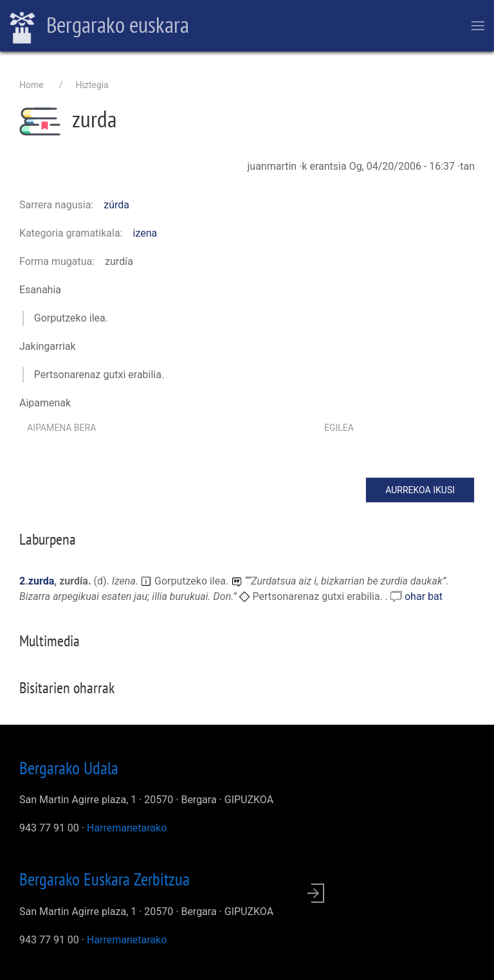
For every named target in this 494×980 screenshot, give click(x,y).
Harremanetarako (127, 828)
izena (145, 233)
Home (32, 85)
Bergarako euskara (99, 26)
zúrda (116, 205)
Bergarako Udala (69, 768)
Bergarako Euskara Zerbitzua (105, 879)
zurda (41, 581)
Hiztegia (92, 85)
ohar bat (424, 596)
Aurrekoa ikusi (420, 490)
